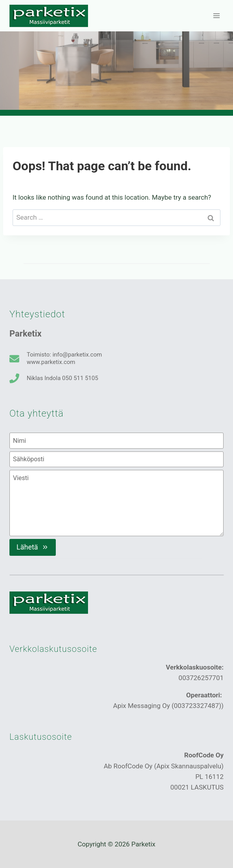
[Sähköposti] (116, 459)
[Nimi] (116, 440)
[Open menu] (216, 15)
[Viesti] (116, 503)
